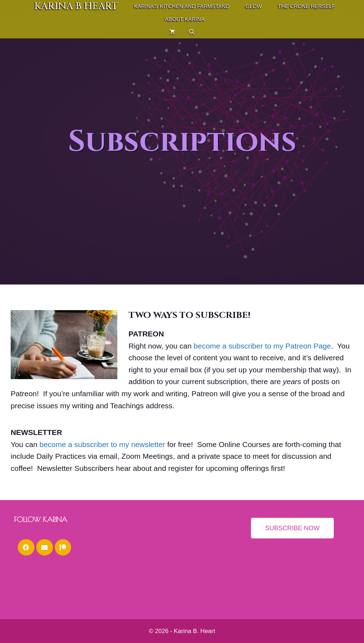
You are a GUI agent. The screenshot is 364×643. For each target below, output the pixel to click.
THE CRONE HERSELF (306, 6)
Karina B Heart (76, 6)
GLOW (254, 6)
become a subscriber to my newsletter (102, 444)
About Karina (185, 19)
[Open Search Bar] (192, 32)
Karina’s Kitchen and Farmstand (182, 6)
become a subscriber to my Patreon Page (262, 346)
